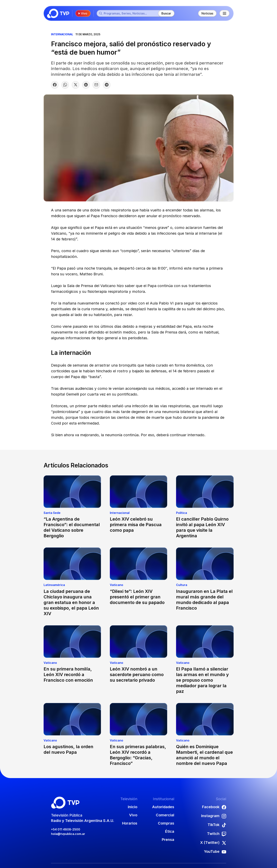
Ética (170, 831)
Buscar (166, 13)
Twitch (217, 834)
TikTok (217, 825)
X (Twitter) (213, 843)
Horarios (130, 823)
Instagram (214, 816)
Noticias (207, 13)
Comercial (165, 815)
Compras (166, 823)
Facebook (214, 807)
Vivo (83, 13)
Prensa (168, 840)
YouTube (215, 852)
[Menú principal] (224, 13)
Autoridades (163, 807)
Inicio (133, 807)
